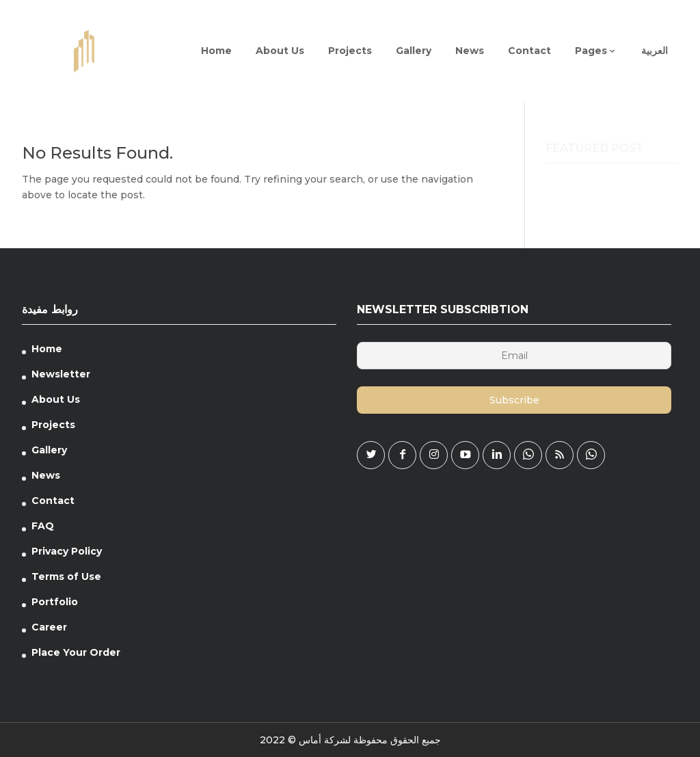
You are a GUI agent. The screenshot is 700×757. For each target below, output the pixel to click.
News (46, 475)
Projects (53, 425)
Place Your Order (76, 652)
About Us (56, 399)
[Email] (514, 356)
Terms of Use (66, 576)
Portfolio (55, 602)
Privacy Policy (67, 551)
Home (47, 349)
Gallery (49, 450)
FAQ (43, 526)
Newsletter (61, 374)
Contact (53, 501)
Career (49, 627)
